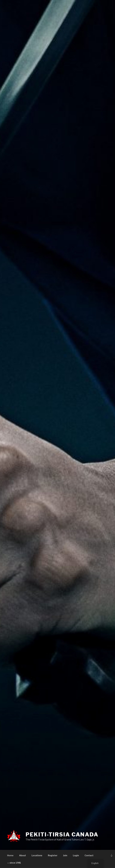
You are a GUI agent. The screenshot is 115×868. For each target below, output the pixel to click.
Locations (37, 855)
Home (10, 855)
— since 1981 (14, 863)
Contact (89, 855)
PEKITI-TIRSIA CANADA (62, 834)
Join (65, 855)
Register (53, 855)
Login (76, 855)
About (23, 855)
